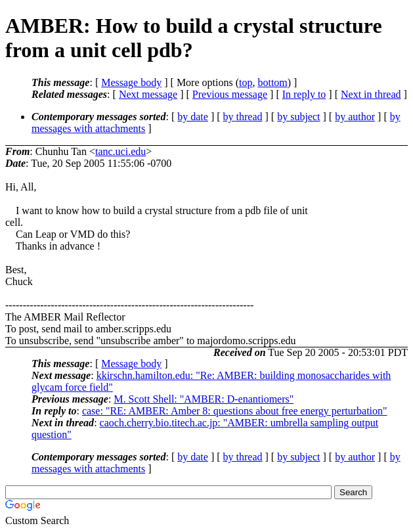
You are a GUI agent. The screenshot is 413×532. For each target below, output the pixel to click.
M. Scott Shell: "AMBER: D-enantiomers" (204, 399)
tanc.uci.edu (120, 151)
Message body (131, 82)
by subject (298, 117)
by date (193, 117)
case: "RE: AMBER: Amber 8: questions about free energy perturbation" (235, 411)
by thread (243, 117)
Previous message (230, 94)
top (246, 82)
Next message (148, 94)
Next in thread (371, 94)
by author (355, 117)
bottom (272, 82)
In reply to (304, 94)
